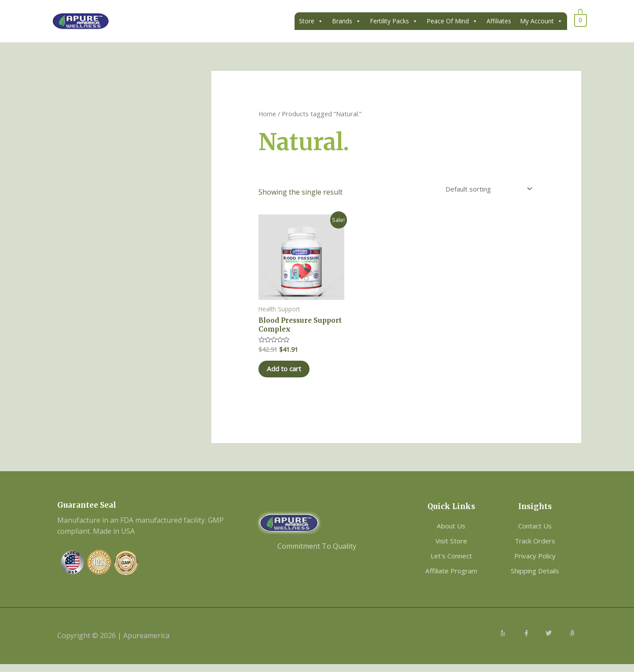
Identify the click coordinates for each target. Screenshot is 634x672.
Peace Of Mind (452, 21)
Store (311, 21)
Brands (346, 21)
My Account (541, 21)
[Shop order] (483, 190)
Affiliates (499, 21)
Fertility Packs (394, 21)
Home (267, 114)
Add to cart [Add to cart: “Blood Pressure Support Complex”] (292, 375)
